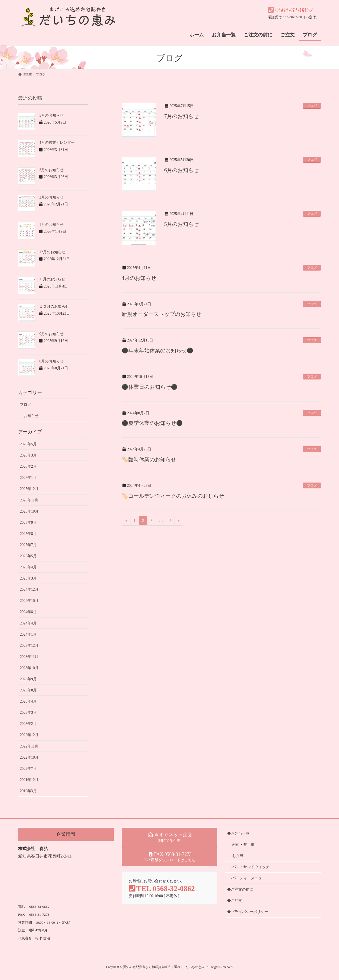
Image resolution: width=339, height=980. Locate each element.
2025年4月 (28, 567)
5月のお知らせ (181, 224)
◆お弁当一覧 (238, 833)
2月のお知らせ (51, 197)
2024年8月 (28, 612)
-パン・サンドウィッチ (250, 867)
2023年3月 (28, 713)
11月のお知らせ (52, 279)
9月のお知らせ (51, 334)
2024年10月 (29, 601)
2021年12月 (29, 780)
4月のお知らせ (139, 278)
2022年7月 (28, 769)
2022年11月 (29, 746)
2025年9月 (28, 523)
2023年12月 (29, 646)
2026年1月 (28, 478)
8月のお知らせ (51, 361)
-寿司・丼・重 (243, 845)
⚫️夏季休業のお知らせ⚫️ (152, 423)
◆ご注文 (235, 901)
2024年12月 (29, 590)
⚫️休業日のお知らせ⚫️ (150, 387)
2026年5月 (28, 444)
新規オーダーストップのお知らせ (162, 314)
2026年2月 (28, 466)
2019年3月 (28, 791)
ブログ (312, 106)
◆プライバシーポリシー (248, 912)
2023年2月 (28, 724)
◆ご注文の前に (240, 890)
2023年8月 (28, 690)
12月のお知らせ (52, 252)
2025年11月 (29, 500)
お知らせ (31, 416)
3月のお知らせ (51, 170)
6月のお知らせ (181, 170)
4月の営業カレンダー (57, 143)
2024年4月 (28, 623)
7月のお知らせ (181, 116)
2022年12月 (29, 735)
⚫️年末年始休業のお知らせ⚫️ (158, 350)
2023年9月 (28, 679)
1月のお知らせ (51, 225)
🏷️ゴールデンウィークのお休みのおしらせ (173, 496)
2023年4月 (28, 701)
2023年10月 (29, 668)
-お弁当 (237, 856)
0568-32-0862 (290, 10)
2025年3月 (28, 578)
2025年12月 (29, 489)
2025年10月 (29, 511)
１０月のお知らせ (54, 307)
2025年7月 (28, 545)
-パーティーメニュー (248, 878)
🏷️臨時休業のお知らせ (149, 459)
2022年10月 (29, 757)
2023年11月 (29, 657)
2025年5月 (28, 556)
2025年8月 (28, 534)
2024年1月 (28, 634)
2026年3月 (28, 455)
